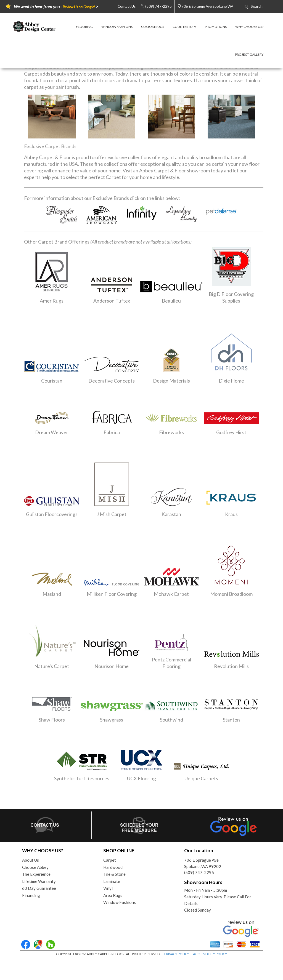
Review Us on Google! (79, 7)
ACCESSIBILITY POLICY (210, 954)
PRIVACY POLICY (177, 954)
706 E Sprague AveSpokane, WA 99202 (203, 863)
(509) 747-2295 (199, 872)
